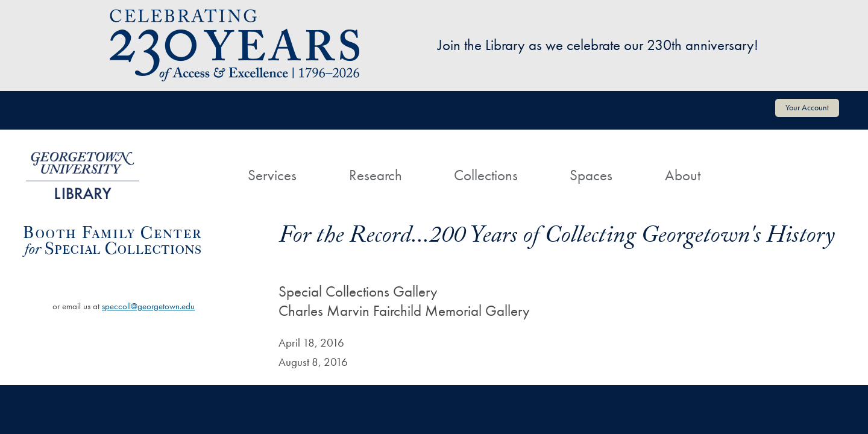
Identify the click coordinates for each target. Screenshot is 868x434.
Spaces (591, 175)
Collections (486, 175)
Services (272, 175)
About (683, 175)
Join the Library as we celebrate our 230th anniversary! (598, 45)
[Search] (752, 164)
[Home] (196, 164)
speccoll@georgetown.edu (148, 306)
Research (376, 175)
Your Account (807, 107)
